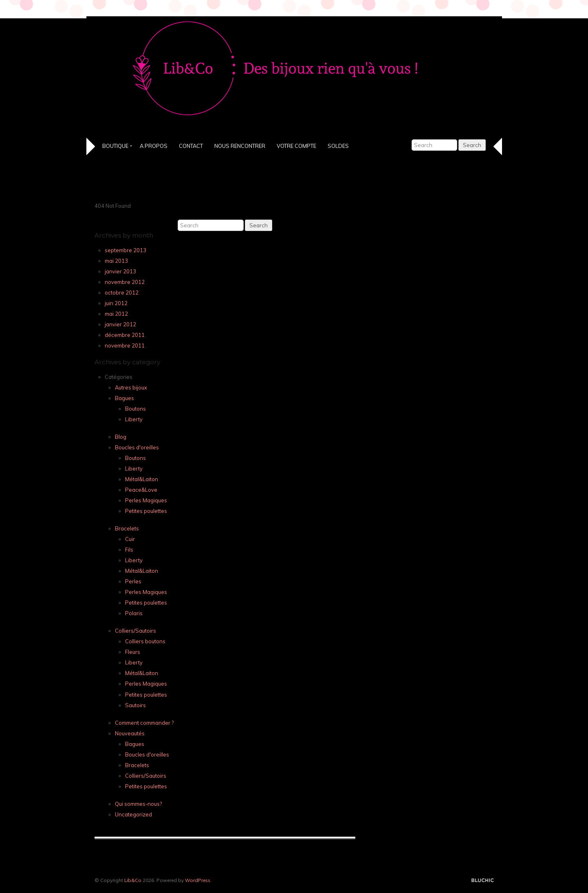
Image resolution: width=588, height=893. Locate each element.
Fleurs (133, 652)
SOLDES (338, 146)
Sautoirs (135, 705)
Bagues (124, 398)
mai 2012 (116, 314)
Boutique (115, 146)
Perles (133, 581)
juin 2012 (116, 303)
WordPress (198, 880)
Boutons (135, 409)
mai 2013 (116, 261)
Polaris (134, 613)
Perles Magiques (146, 500)
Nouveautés (130, 733)
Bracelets (127, 528)
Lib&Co (133, 880)
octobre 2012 (122, 293)
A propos (154, 146)
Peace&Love (141, 490)
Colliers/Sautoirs (135, 631)
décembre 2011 (125, 335)
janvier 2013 (120, 271)
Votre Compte (296, 146)
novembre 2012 (125, 282)
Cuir (130, 539)
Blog (121, 437)
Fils (129, 550)
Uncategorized (133, 814)
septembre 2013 (126, 250)
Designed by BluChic (483, 881)
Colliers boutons (145, 641)
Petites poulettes (146, 511)
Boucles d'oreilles (137, 447)
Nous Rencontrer (240, 146)
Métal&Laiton (142, 479)
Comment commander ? (144, 723)
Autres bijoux (131, 387)
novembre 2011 (125, 345)
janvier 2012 (120, 324)
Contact (191, 146)
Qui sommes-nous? (138, 804)
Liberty (134, 419)
